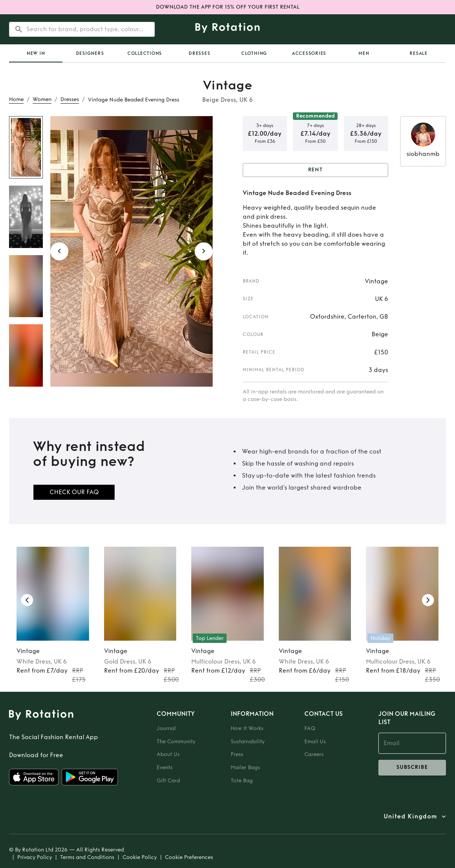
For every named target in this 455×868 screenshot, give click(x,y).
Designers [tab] (90, 53)
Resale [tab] (419, 53)
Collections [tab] (145, 53)
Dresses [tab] (199, 53)
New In (36, 53)
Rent (316, 170)
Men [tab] (364, 53)
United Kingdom (410, 817)
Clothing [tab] (254, 53)
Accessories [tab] (309, 53)
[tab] (36, 53)
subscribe (412, 768)
